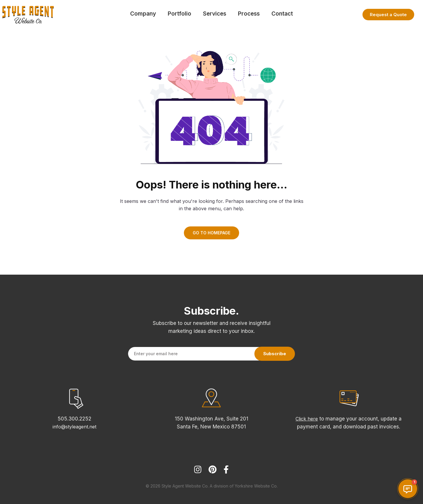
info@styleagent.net (74, 427)
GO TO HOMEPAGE (211, 233)
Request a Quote (388, 15)
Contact (282, 14)
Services (215, 14)
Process (249, 14)
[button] (408, 489)
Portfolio (179, 14)
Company (143, 14)
